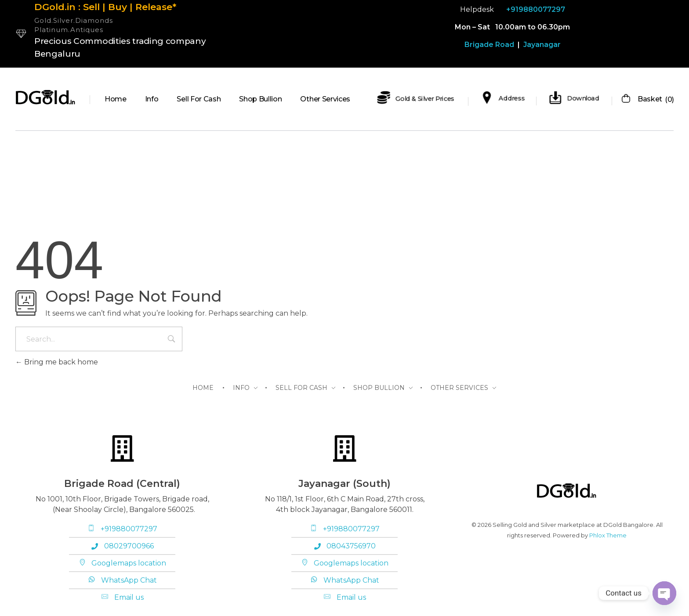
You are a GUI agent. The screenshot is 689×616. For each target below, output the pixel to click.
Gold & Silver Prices (425, 99)
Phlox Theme (608, 535)
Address (512, 99)
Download (583, 99)
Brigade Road (489, 45)
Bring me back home (57, 362)
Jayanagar (541, 45)
